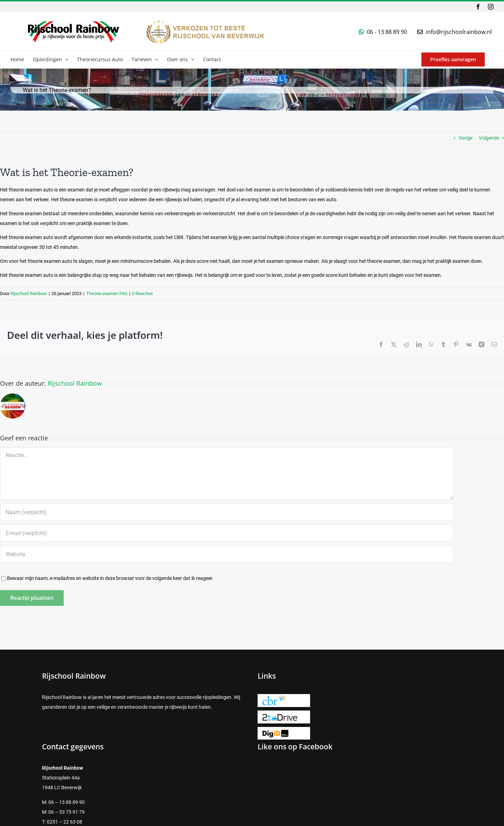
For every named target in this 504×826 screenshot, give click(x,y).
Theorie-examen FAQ (107, 293)
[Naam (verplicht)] (227, 512)
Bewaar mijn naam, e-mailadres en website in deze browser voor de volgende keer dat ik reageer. (110, 578)
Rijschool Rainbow (29, 293)
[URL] (227, 554)
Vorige (465, 138)
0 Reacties (142, 293)
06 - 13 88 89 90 (387, 32)
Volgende (489, 138)
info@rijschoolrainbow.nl (459, 32)
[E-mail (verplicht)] (227, 533)
